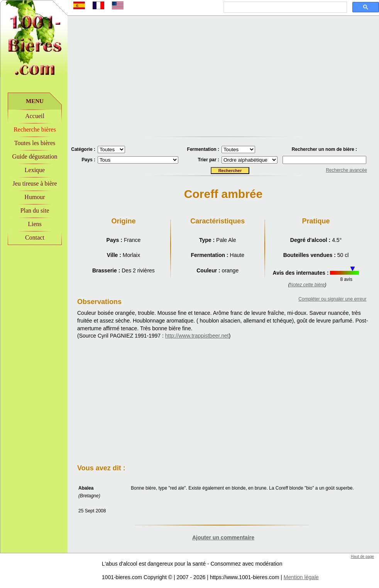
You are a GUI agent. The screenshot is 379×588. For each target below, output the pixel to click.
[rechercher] (285, 7)
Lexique (35, 170)
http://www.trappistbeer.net (197, 336)
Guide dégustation (35, 156)
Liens (35, 224)
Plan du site (35, 210)
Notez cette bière (307, 285)
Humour (35, 197)
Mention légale (301, 577)
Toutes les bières (35, 143)
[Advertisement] (34, 297)
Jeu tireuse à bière (35, 183)
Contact (35, 237)
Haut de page (362, 557)
